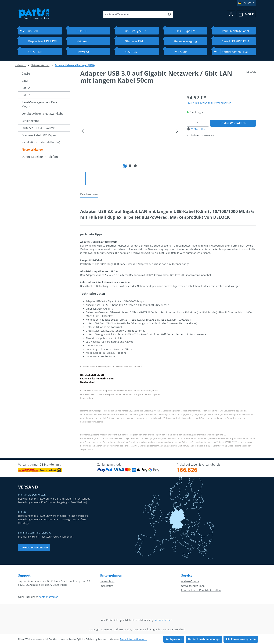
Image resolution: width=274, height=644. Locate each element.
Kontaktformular (48, 597)
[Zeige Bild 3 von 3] (135, 166)
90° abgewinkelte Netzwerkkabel (43, 114)
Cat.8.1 (26, 95)
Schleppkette (30, 121)
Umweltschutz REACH (194, 586)
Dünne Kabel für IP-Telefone (40, 157)
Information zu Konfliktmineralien (201, 590)
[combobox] (134, 15)
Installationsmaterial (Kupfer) (41, 142)
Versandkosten (164, 620)
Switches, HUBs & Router (38, 128)
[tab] (89, 194)
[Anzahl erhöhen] (205, 123)
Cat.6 (25, 81)
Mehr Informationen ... (133, 639)
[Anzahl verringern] (190, 123)
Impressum (106, 586)
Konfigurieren (174, 639)
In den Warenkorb (233, 123)
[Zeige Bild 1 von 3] (125, 166)
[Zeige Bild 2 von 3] (130, 166)
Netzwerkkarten (33, 150)
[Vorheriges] (83, 131)
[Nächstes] (177, 131)
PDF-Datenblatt (196, 129)
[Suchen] (169, 15)
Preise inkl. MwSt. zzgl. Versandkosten (209, 103)
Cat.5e (26, 74)
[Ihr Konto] (231, 14)
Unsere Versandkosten (34, 547)
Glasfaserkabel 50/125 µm (39, 135)
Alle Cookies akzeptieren (241, 639)
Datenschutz (107, 581)
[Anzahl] (198, 123)
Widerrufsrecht (190, 581)
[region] (130, 139)
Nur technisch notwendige (204, 639)
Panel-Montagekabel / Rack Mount (39, 104)
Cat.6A (26, 88)
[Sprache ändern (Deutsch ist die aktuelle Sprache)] (246, 3)
